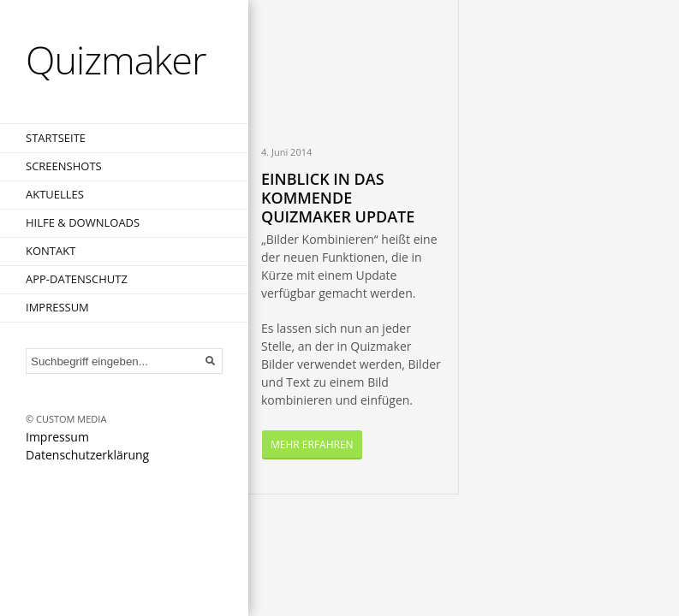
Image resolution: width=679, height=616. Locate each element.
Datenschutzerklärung (87, 455)
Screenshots (64, 166)
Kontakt (51, 251)
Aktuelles (55, 194)
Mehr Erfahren (312, 444)
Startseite (56, 138)
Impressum (57, 307)
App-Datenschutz (77, 279)
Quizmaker (116, 59)
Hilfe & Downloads (83, 222)
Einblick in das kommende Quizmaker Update (338, 198)
